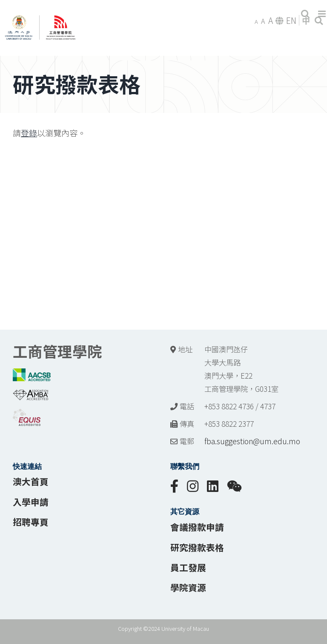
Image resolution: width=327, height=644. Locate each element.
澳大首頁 (31, 481)
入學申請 (31, 502)
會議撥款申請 (197, 527)
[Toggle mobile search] (305, 14)
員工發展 (188, 567)
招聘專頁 (31, 522)
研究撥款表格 (197, 547)
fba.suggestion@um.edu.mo (252, 441)
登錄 (29, 133)
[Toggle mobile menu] (323, 14)
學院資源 (188, 587)
